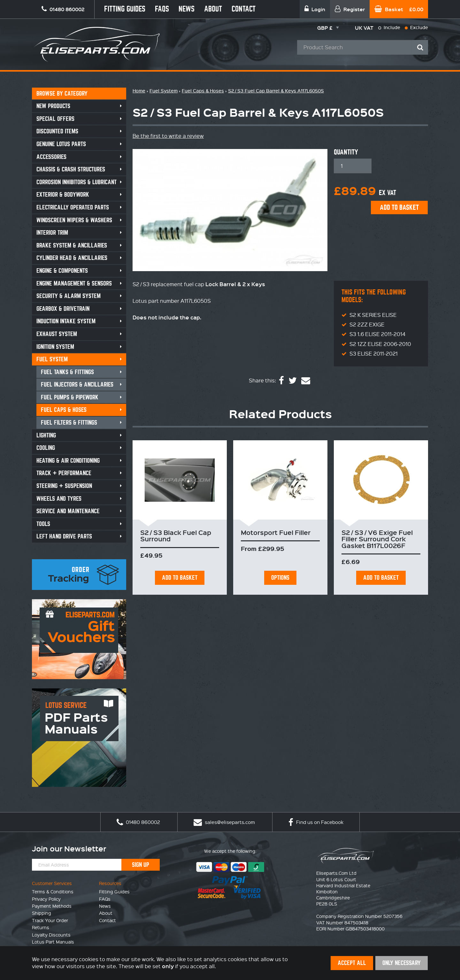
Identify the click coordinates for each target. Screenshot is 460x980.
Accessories (51, 157)
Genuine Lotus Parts (61, 144)
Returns (41, 927)
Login (315, 9)
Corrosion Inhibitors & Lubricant (77, 182)
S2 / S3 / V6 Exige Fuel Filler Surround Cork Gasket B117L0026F (377, 539)
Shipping (42, 913)
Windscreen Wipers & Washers (74, 220)
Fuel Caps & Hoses (64, 410)
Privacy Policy (46, 899)
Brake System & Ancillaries (72, 245)
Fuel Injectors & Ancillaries (77, 384)
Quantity (346, 152)
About (213, 9)
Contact (244, 9)
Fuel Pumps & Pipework (70, 397)
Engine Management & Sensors (74, 283)
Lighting (46, 435)
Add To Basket (180, 578)
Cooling (46, 448)
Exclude (416, 27)
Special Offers (55, 119)
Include (389, 27)
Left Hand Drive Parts (64, 536)
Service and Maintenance (68, 511)
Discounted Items (57, 131)
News (187, 9)
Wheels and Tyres (59, 499)
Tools (43, 524)
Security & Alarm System (69, 296)
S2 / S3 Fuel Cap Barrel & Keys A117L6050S (276, 91)
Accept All (352, 963)
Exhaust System (57, 334)
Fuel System (52, 359)
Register (350, 9)
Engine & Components (62, 271)
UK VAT (364, 28)
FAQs (162, 9)
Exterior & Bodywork (63, 195)
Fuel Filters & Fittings (69, 423)
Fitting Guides (125, 9)
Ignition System (55, 347)
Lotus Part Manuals (53, 942)
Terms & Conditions (53, 891)
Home (139, 91)
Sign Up (141, 865)
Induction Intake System (66, 321)
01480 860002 (138, 822)
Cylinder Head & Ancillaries (72, 258)
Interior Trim (52, 233)
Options (280, 578)
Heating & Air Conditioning (68, 461)
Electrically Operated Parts (73, 207)
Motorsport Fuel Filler (276, 532)
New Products (53, 106)
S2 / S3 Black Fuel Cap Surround (176, 536)
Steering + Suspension (64, 486)
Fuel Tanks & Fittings (67, 372)
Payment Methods (52, 906)
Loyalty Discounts (51, 935)
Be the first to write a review (168, 136)
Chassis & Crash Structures (71, 169)
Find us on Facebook (316, 822)
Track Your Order (50, 920)
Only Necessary (402, 963)
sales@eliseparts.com (224, 822)
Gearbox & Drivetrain (63, 309)
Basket (399, 9)
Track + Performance (64, 473)
